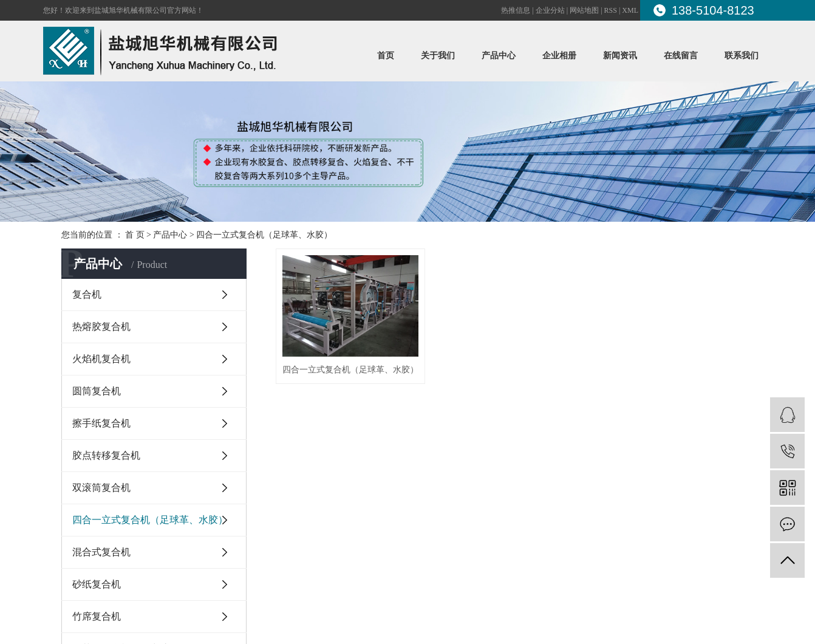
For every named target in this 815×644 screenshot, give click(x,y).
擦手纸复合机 (101, 423)
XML (630, 10)
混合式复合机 (101, 552)
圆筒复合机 (97, 391)
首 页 (135, 235)
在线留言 (681, 56)
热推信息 (516, 10)
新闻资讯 (620, 56)
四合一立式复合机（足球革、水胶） (264, 235)
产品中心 (499, 56)
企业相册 (559, 56)
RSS (611, 10)
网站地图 (584, 10)
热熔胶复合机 (101, 327)
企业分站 (550, 10)
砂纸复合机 (97, 584)
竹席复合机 (97, 616)
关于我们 (438, 56)
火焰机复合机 (101, 359)
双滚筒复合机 (101, 488)
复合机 (87, 294)
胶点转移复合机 (106, 455)
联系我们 (742, 56)
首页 (386, 56)
